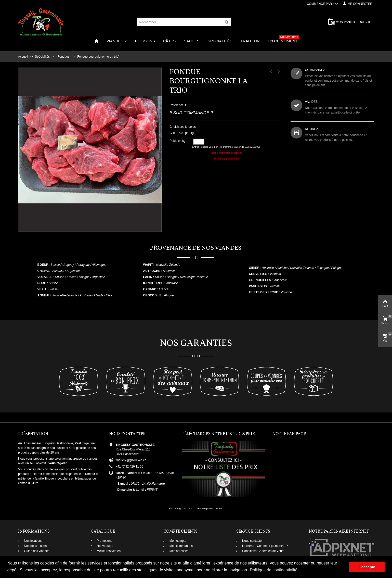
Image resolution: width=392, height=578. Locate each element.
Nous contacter (252, 541)
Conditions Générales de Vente (263, 551)
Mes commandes (181, 546)
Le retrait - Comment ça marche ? (265, 546)
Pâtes (169, 41)
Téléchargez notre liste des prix (218, 434)
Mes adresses (178, 551)
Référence (177, 105)
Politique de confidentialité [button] (274, 570)
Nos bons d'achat (35, 546)
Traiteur (250, 41)
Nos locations (33, 541)
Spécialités (220, 41)
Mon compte (177, 541)
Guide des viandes (36, 551)
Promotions (104, 541)
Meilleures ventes (108, 551)
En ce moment (284, 40)
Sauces (192, 41)
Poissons (145, 41)
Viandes (115, 41)
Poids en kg (178, 141)
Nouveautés (104, 546)
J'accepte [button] (367, 567)
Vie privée (208, 508)
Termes (219, 508)
